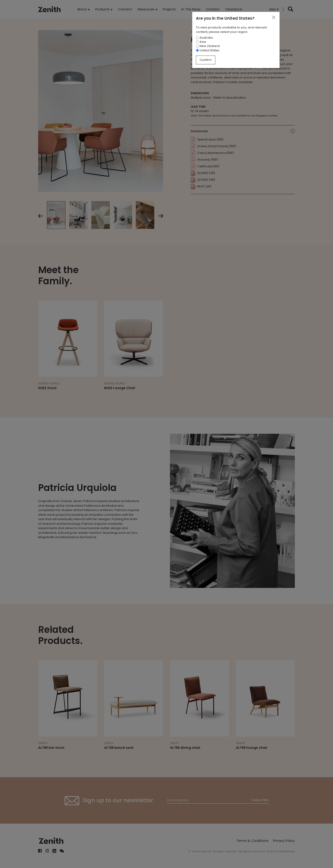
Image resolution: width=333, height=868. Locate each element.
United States (208, 50)
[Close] (274, 18)
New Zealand (208, 46)
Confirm (206, 60)
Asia (201, 42)
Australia (204, 38)
